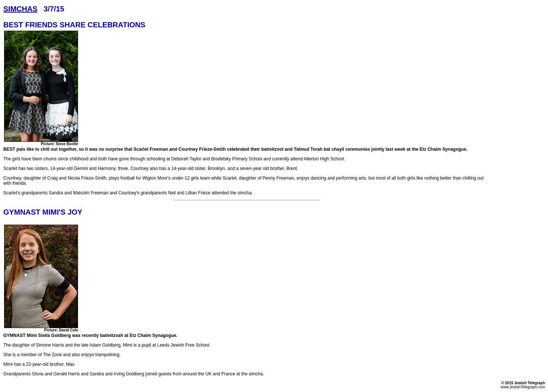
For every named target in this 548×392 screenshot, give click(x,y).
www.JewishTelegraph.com (523, 387)
